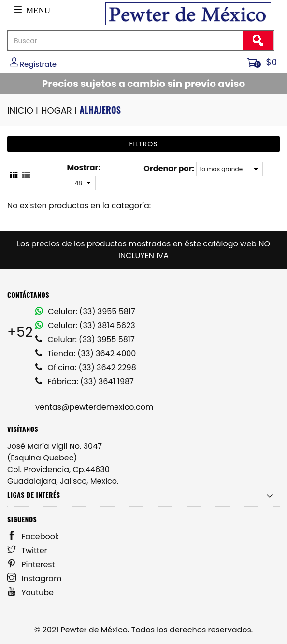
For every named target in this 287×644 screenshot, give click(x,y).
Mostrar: (84, 167)
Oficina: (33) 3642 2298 (86, 367)
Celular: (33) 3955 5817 (85, 311)
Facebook (33, 537)
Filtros (144, 144)
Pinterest (31, 565)
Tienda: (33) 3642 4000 (86, 353)
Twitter (27, 551)
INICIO (23, 110)
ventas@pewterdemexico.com (94, 407)
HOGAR (60, 110)
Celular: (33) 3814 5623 (85, 325)
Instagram (35, 579)
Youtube (30, 593)
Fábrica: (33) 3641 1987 (85, 381)
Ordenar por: (169, 168)
